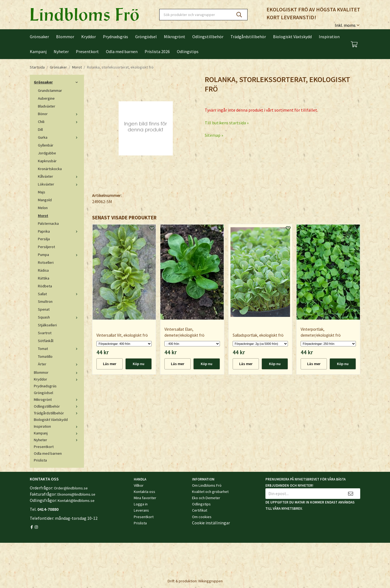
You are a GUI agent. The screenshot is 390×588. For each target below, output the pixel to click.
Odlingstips (188, 51)
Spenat (44, 309)
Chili (59, 122)
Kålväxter (59, 176)
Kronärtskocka (50, 169)
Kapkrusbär (47, 161)
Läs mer (110, 364)
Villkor (139, 485)
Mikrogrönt (175, 37)
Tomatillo (45, 356)
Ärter (59, 364)
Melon (43, 208)
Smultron (45, 301)
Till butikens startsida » (227, 123)
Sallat (59, 294)
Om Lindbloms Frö (207, 485)
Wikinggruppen (210, 581)
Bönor (59, 114)
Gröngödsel (146, 37)
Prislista (40, 460)
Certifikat (200, 510)
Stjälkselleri (47, 325)
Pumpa (59, 255)
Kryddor (89, 37)
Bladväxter (47, 106)
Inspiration (329, 37)
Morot (43, 216)
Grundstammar (50, 90)
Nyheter (61, 51)
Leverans (141, 510)
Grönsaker (39, 37)
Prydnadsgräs (116, 37)
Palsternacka (48, 223)
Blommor (65, 37)
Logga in (141, 504)
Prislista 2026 (157, 51)
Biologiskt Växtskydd (292, 37)
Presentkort (87, 51)
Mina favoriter (145, 498)
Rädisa (43, 270)
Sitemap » (214, 135)
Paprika (59, 231)
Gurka (59, 137)
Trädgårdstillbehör (248, 37)
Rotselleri (46, 262)
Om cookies (202, 517)
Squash (59, 317)
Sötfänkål (46, 341)
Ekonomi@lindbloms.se (76, 494)
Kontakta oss (144, 492)
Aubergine (46, 98)
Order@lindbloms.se (71, 488)
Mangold (45, 200)
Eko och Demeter (206, 498)
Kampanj (38, 51)
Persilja (44, 239)
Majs (42, 192)
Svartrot (45, 333)
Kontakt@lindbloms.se (76, 501)
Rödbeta (45, 286)
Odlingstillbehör (208, 37)
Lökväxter (59, 184)
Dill (40, 129)
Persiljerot (46, 247)
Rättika (44, 278)
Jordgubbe (47, 153)
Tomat (59, 349)
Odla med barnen (122, 51)
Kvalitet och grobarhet (210, 492)
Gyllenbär (46, 145)
